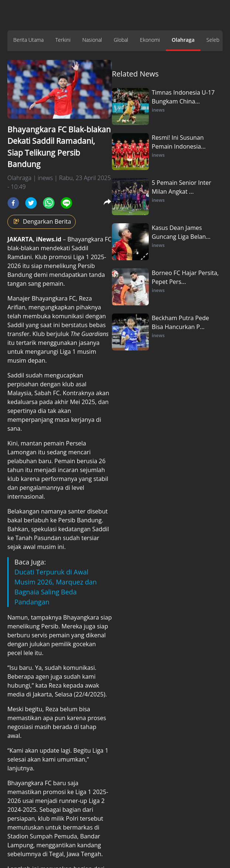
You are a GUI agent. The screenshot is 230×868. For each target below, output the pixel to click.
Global (121, 40)
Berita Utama (28, 40)
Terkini (63, 40)
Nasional (92, 40)
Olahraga (183, 40)
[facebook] (13, 203)
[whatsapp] (49, 203)
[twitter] (31, 203)
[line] (66, 203)
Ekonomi (150, 40)
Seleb (213, 40)
